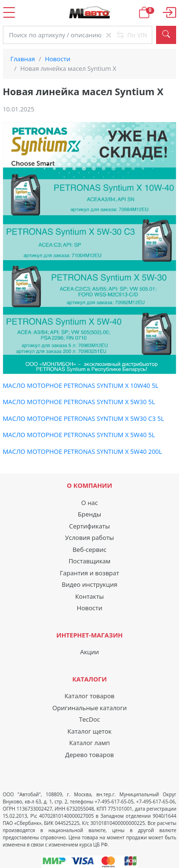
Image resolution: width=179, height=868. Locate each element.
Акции (90, 652)
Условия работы (89, 538)
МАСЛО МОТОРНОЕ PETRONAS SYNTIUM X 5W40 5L (79, 435)
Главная (23, 59)
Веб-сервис (89, 549)
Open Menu (9, 12)
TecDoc (89, 719)
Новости (58, 59)
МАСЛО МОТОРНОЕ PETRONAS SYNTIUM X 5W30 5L (79, 402)
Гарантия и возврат (89, 573)
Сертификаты (89, 526)
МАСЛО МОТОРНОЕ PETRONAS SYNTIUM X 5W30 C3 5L (84, 418)
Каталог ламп (89, 743)
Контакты (89, 596)
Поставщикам (90, 561)
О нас (89, 503)
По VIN (132, 35)
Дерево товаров (90, 755)
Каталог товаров (89, 696)
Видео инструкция (89, 584)
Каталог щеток (89, 731)
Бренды (89, 514)
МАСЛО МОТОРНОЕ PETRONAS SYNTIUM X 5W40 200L (83, 451)
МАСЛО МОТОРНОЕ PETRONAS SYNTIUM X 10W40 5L (81, 385)
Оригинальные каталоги (89, 708)
